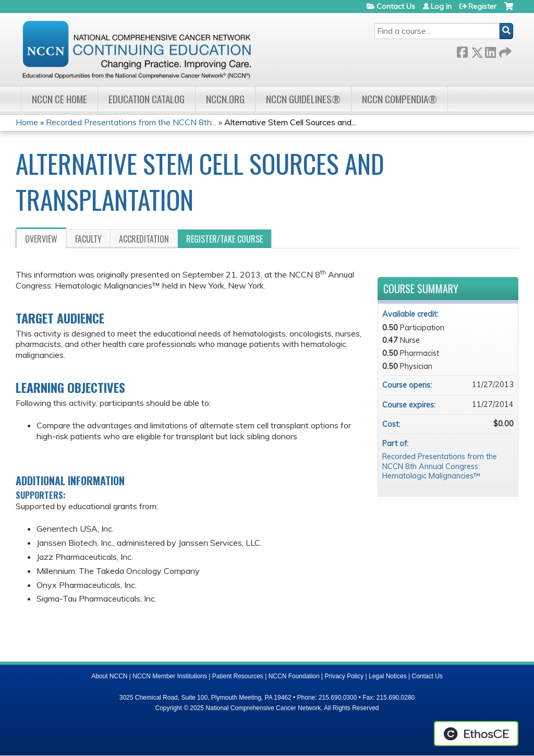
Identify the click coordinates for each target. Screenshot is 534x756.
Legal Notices (388, 676)
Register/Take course (224, 239)
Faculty (88, 239)
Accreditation (144, 239)
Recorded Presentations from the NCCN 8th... (131, 122)
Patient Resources (238, 676)
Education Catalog (147, 99)
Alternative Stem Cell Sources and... (290, 122)
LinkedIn (490, 50)
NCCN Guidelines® (303, 99)
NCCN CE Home (59, 99)
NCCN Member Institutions (170, 676)
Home (27, 122)
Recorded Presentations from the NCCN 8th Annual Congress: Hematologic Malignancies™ (440, 466)
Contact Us (396, 6)
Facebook (462, 50)
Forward (504, 50)
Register (482, 6)
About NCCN (109, 676)
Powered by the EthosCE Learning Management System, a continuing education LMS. (476, 734)
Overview (41, 239)
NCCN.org (225, 99)
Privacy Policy (344, 676)
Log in (441, 6)
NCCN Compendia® (399, 99)
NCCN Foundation (294, 676)
